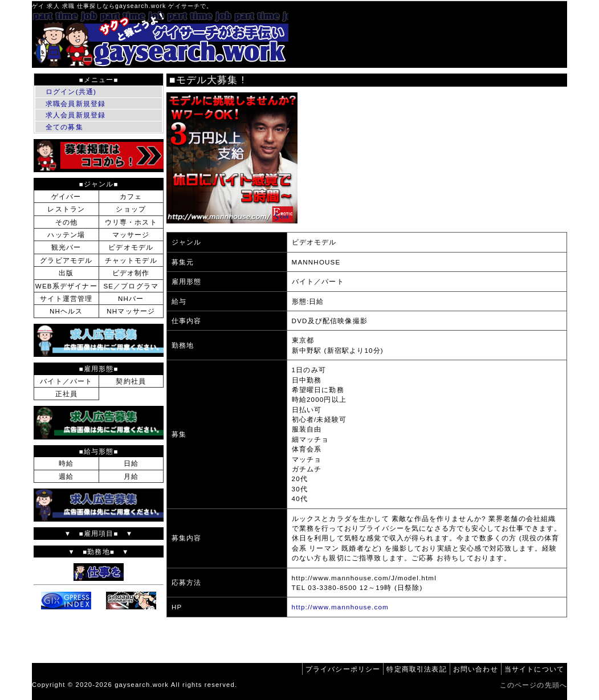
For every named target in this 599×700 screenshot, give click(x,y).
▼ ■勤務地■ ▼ (98, 552)
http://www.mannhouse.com (340, 607)
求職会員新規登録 (76, 103)
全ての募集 (64, 127)
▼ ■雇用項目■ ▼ (99, 533)
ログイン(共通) (71, 91)
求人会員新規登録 (76, 115)
